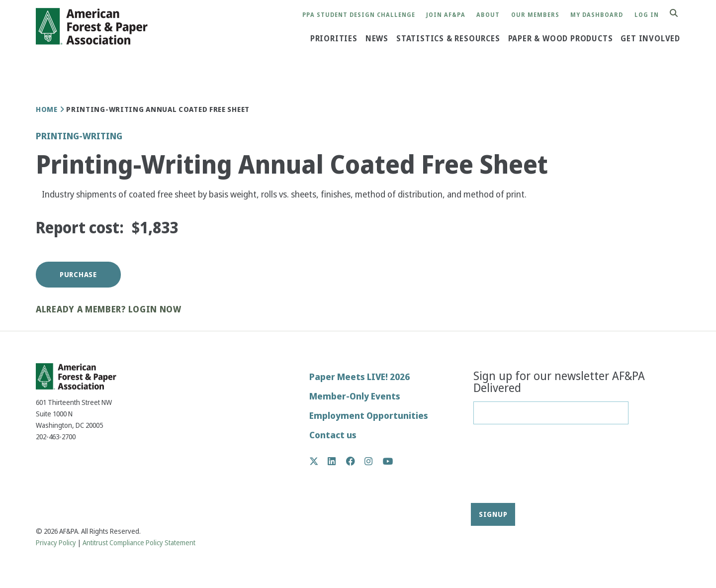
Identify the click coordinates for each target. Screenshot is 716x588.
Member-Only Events (355, 396)
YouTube (388, 462)
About (488, 15)
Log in (647, 15)
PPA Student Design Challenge (359, 15)
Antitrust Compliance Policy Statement (139, 543)
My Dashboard (597, 15)
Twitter (319, 461)
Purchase (78, 275)
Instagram (374, 461)
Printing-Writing (79, 136)
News (377, 38)
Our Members (535, 15)
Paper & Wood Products (561, 38)
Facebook (356, 461)
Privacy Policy (56, 543)
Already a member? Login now (109, 310)
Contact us (333, 435)
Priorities (334, 38)
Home (47, 109)
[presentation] (514, 467)
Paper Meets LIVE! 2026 (359, 377)
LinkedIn (337, 461)
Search (679, 14)
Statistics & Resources (448, 38)
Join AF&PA (446, 15)
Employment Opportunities (369, 416)
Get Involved (650, 38)
